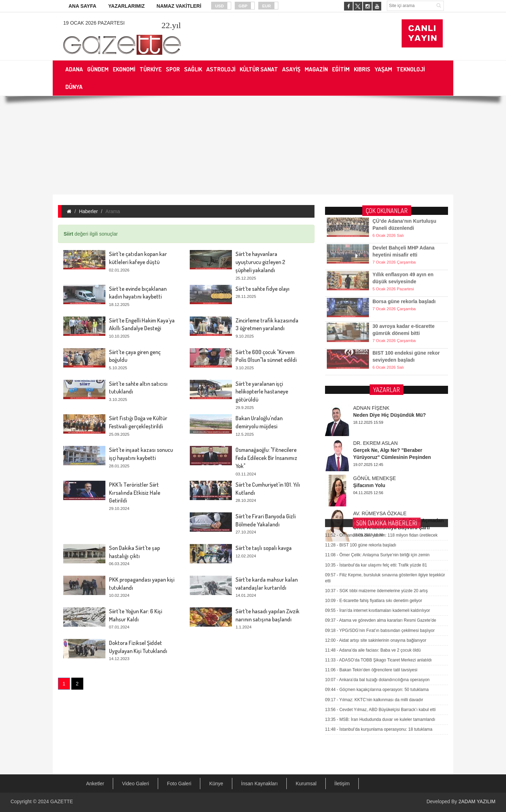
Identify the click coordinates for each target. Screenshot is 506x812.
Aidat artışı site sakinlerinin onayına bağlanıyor (376, 531)
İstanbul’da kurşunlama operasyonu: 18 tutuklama (379, 620)
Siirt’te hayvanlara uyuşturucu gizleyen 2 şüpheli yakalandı (260, 262)
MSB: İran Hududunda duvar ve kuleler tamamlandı (380, 610)
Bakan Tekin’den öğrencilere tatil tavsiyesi (371, 561)
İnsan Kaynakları (259, 784)
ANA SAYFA (82, 6)
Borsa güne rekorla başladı (404, 292)
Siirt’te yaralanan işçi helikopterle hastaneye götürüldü (262, 392)
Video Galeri (135, 784)
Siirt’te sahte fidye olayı (262, 289)
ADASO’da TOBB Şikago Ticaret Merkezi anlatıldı (378, 551)
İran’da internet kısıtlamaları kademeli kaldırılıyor (378, 501)
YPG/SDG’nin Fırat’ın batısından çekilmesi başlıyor (380, 521)
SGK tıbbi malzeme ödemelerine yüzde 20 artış (376, 482)
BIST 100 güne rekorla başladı (361, 436)
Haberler (89, 211)
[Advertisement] (253, 145)
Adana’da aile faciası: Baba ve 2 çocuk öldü (373, 541)
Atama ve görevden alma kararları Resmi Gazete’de (381, 511)
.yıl (171, 25)
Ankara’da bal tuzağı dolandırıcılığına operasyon (377, 571)
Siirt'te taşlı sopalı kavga (264, 548)
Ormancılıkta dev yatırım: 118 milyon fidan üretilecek (381, 426)
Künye (216, 784)
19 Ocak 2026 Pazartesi (94, 23)
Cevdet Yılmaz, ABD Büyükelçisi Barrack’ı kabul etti (380, 600)
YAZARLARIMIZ (126, 6)
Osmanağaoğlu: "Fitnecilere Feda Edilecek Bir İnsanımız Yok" (266, 458)
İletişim (342, 784)
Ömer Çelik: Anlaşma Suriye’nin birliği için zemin (377, 446)
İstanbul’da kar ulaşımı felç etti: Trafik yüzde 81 (376, 456)
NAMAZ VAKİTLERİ (179, 6)
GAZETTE (62, 801)
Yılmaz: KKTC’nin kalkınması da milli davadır (374, 590)
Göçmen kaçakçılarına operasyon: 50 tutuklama (377, 581)
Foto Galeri (179, 784)
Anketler (95, 784)
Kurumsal (306, 784)
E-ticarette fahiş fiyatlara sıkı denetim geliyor (374, 492)
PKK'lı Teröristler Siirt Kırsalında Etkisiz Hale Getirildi (135, 493)
